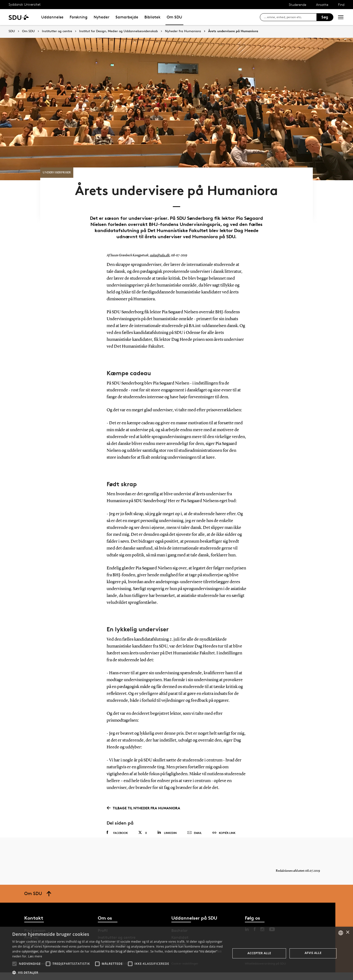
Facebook (117, 836)
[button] (14, 964)
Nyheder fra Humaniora (183, 31)
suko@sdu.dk (159, 259)
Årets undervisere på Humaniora (233, 31)
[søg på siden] (290, 17)
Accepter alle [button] (259, 953)
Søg (325, 17)
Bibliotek (152, 17)
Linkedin (167, 836)
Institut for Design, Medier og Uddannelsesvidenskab (119, 31)
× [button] (347, 932)
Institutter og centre (57, 31)
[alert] (176, 953)
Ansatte (322, 5)
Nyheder (101, 17)
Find (341, 5)
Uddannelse (52, 17)
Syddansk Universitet (25, 4)
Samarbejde (127, 17)
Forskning (79, 17)
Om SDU (174, 17)
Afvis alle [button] (313, 953)
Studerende (297, 5)
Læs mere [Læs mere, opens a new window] (35, 956)
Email (195, 836)
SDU (12, 31)
